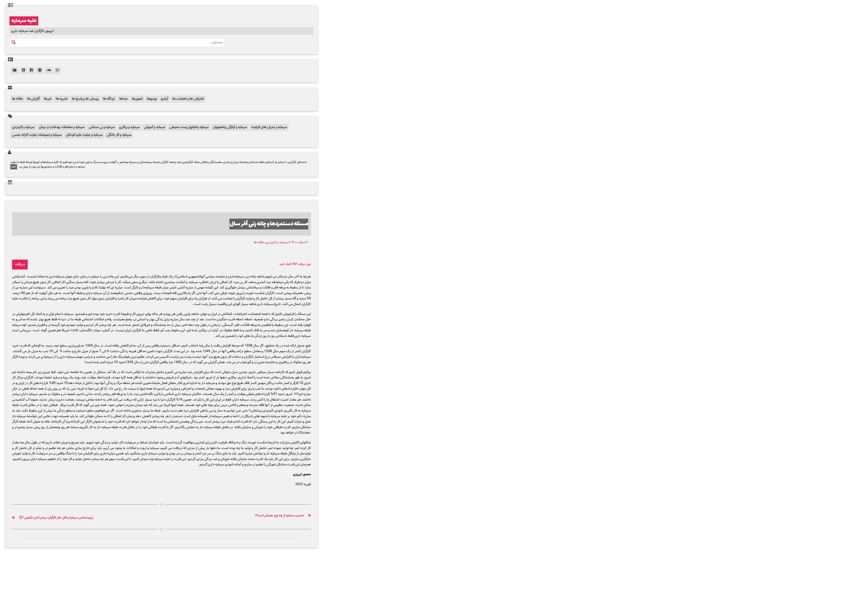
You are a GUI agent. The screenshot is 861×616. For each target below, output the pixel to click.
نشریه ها (62, 99)
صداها (123, 99)
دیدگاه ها (109, 99)
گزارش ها (33, 99)
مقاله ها (17, 99)
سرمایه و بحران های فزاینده (269, 127)
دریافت (20, 264)
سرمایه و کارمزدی (23, 127)
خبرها (48, 99)
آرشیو (164, 99)
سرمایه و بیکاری (129, 127)
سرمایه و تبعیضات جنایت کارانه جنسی (37, 135)
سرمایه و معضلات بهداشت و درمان (62, 127)
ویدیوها (152, 99)
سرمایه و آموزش (155, 127)
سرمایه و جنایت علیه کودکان (84, 135)
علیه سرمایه (24, 21)
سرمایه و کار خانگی (119, 135)
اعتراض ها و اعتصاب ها (188, 99)
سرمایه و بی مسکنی (102, 127)
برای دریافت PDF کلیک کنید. (290, 264)
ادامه (14, 167)
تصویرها (137, 99)
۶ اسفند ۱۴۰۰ (300, 242)
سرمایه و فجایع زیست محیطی (189, 127)
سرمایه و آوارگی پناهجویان (230, 127)
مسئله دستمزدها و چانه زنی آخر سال (260, 224)
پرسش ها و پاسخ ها (85, 99)
